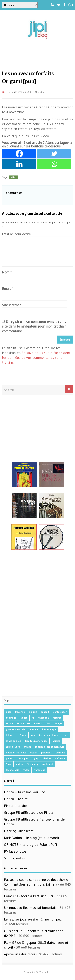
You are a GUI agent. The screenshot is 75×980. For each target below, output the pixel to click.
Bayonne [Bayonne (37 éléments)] (20, 712)
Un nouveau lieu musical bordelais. (30, 908)
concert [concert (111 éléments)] (45, 712)
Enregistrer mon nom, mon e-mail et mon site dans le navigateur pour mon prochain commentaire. (35, 326)
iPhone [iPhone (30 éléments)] (23, 735)
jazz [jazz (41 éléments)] (33, 735)
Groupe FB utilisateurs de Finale (29, 812)
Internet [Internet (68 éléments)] (10, 735)
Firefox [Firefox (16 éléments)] (38, 723)
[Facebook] (19, 154)
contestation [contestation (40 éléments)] (60, 712)
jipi (4, 92)
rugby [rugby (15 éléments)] (35, 758)
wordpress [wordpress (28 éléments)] (39, 770)
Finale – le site (15, 806)
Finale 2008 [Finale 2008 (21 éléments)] (23, 723)
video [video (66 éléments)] (26, 770)
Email (6, 289)
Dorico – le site (16, 799)
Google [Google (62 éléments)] (58, 723)
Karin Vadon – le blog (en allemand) (31, 838)
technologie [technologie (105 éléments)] (13, 770)
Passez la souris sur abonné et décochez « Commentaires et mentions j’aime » (36, 882)
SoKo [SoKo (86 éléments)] (9, 764)
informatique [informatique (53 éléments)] (49, 729)
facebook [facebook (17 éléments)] (43, 718)
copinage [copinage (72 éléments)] (11, 718)
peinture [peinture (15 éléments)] (60, 753)
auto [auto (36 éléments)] (8, 712)
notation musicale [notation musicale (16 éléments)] (16, 753)
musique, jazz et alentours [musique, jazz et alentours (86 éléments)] (50, 747)
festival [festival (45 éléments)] (57, 718)
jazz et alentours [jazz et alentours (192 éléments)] (48, 735)
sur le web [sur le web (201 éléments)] (48, 764)
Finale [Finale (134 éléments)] (9, 723)
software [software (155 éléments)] (60, 758)
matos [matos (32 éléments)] (27, 747)
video (13, 177)
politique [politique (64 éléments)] (23, 758)
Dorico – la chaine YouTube (24, 792)
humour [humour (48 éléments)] (34, 729)
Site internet (11, 305)
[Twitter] (54, 154)
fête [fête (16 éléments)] (48, 723)
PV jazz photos (15, 851)
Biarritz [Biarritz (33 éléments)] (33, 712)
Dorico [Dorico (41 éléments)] (24, 718)
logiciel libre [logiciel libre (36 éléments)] (13, 747)
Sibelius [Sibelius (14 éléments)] (47, 758)
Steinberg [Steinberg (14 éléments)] (32, 764)
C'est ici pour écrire (16, 234)
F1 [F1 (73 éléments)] (33, 718)
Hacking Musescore (19, 831)
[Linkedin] (19, 164)
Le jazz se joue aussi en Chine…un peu (33, 919)
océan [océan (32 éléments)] (34, 753)
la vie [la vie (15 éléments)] (65, 735)
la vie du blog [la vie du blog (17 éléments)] (13, 741)
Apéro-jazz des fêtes (20, 954)
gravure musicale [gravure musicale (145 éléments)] (16, 729)
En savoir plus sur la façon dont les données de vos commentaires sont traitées (36, 357)
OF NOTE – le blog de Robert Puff (31, 844)
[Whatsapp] (54, 164)
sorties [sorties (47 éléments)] (19, 764)
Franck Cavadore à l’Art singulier (29, 896)
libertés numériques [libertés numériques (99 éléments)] (36, 741)
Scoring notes (14, 858)
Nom (6, 272)
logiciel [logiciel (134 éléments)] (56, 741)
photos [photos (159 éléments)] (10, 758)
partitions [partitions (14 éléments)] (46, 753)
